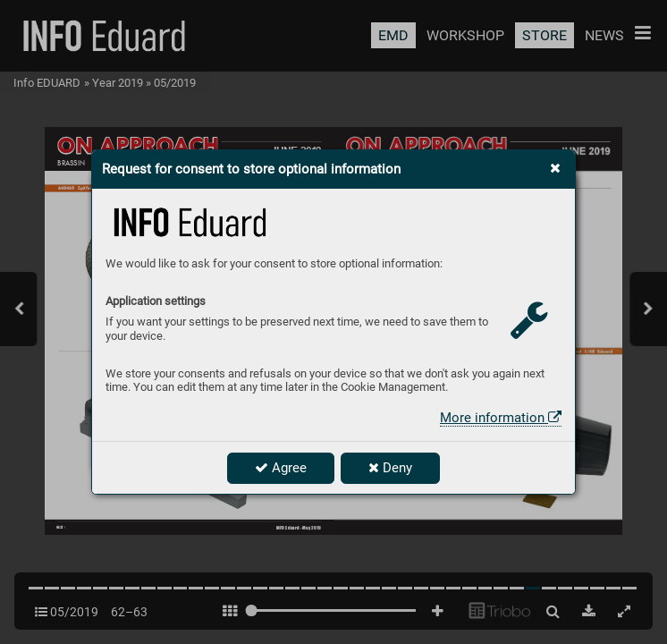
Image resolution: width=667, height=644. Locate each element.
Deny (390, 468)
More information (501, 418)
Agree (281, 468)
